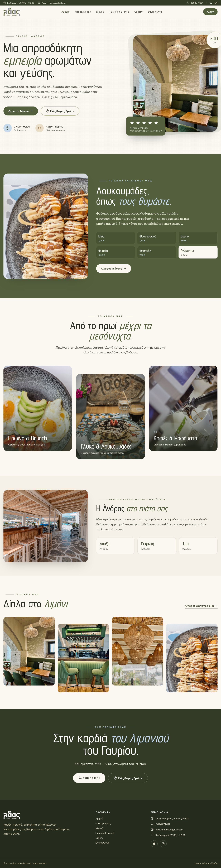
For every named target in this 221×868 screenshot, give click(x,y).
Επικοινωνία (155, 12)
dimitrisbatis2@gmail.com (169, 829)
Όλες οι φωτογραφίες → (201, 606)
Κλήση (210, 12)
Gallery (138, 12)
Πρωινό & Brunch (119, 12)
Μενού (100, 12)
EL (211, 3)
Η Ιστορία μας (83, 12)
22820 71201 (195, 3)
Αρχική (65, 12)
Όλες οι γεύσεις (114, 268)
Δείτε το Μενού (21, 111)
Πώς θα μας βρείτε (60, 111)
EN (216, 3)
